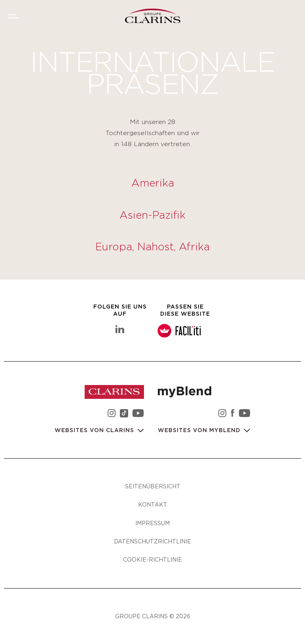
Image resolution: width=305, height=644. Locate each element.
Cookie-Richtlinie (152, 559)
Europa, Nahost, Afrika (152, 247)
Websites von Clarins (95, 431)
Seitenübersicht (153, 486)
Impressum (152, 523)
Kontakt (153, 504)
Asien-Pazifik (152, 215)
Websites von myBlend (200, 431)
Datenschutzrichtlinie (152, 541)
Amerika (153, 183)
